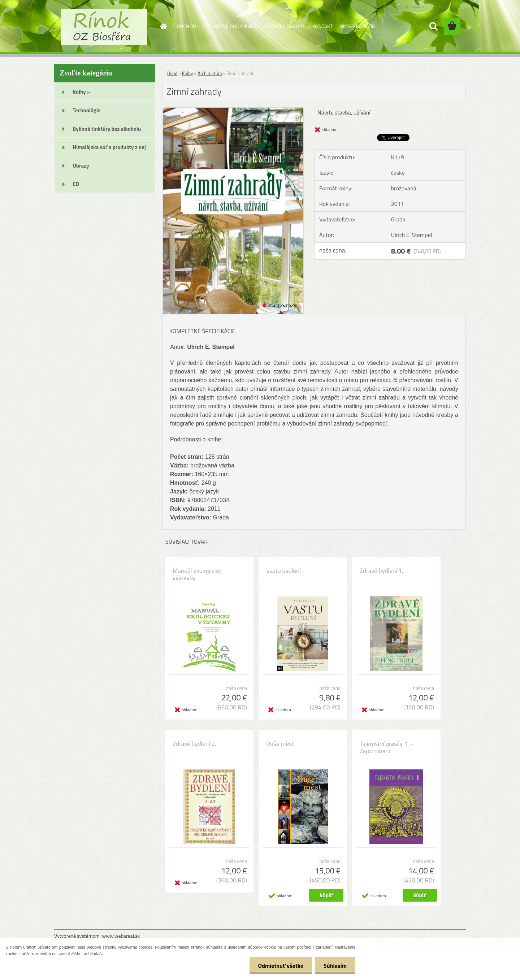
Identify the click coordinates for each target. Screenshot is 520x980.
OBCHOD (187, 26)
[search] (433, 26)
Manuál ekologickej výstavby (197, 574)
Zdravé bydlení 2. (194, 744)
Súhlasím (335, 966)
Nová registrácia (445, 6)
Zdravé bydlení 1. (382, 571)
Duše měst (280, 744)
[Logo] (104, 27)
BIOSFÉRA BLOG (357, 26)
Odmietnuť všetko (279, 966)
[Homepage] (163, 26)
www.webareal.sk (121, 936)
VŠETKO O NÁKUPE (285, 26)
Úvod (172, 73)
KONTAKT (323, 26)
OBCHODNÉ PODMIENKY (230, 26)
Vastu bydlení (283, 571)
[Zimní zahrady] (233, 111)
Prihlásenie (414, 6)
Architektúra (210, 73)
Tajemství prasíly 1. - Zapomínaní (386, 747)
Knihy (187, 73)
